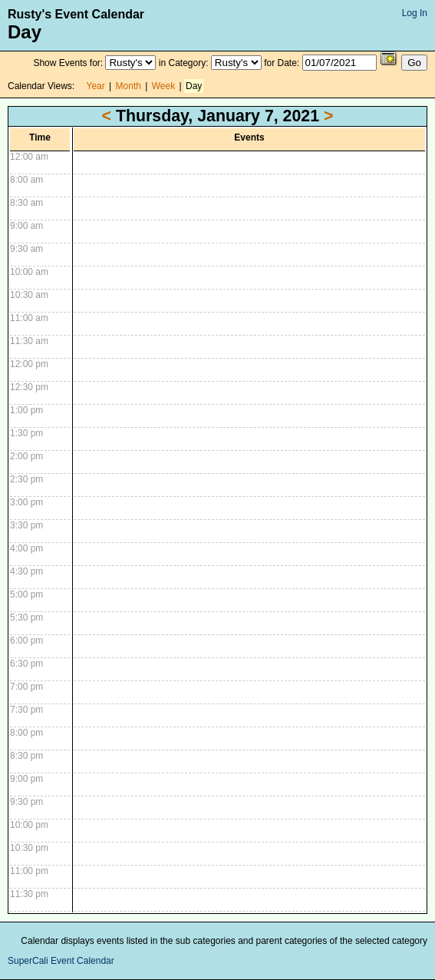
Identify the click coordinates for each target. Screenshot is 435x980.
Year (96, 86)
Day (194, 86)
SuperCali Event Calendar (61, 961)
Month (129, 86)
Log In (415, 13)
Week (163, 86)
